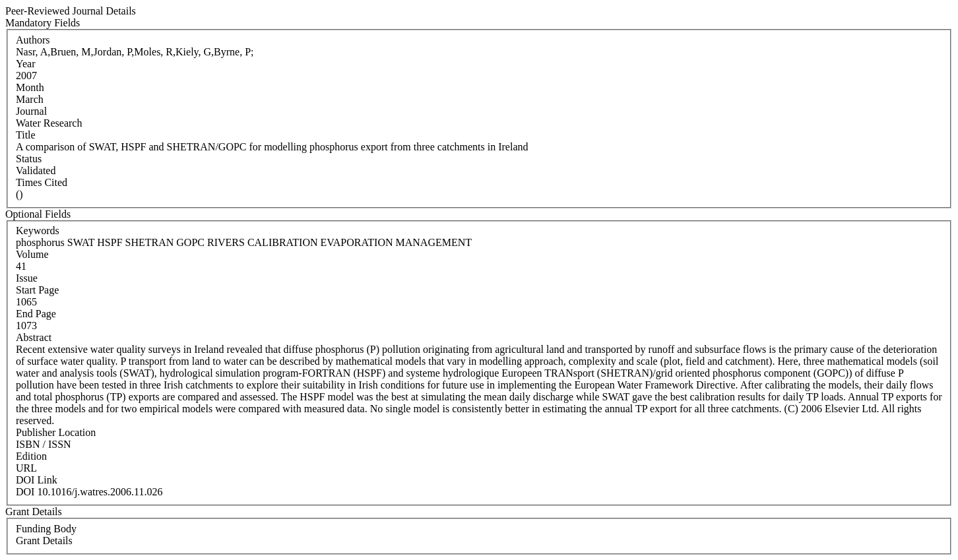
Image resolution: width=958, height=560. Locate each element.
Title (26, 135)
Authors (33, 40)
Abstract (34, 337)
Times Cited (42, 182)
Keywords (38, 231)
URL (26, 468)
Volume (32, 254)
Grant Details (44, 541)
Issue (27, 278)
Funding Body (46, 529)
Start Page (37, 290)
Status (29, 159)
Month (30, 87)
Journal (31, 111)
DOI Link (37, 480)
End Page (36, 314)
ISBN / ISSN (44, 444)
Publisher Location (56, 432)
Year (25, 64)
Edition (31, 456)
